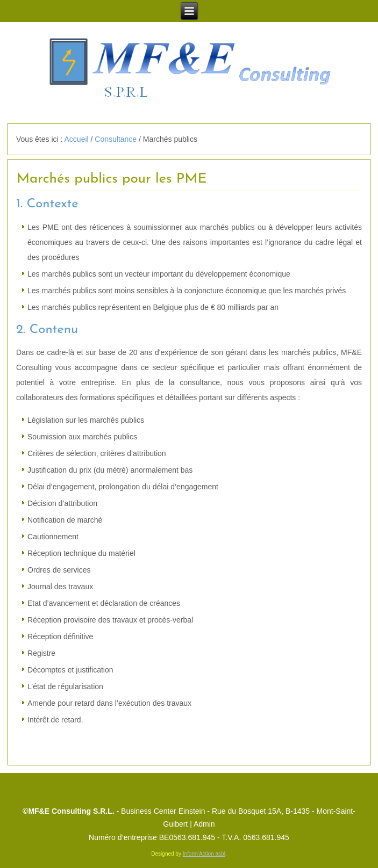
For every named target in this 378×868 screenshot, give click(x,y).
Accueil (77, 139)
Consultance (116, 139)
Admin (204, 824)
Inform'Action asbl (204, 854)
